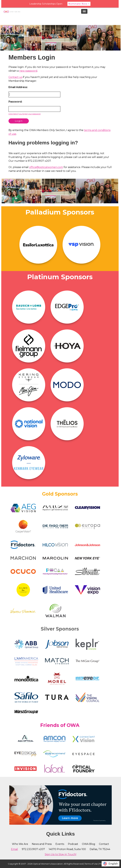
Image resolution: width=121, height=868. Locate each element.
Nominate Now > (79, 4)
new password (28, 71)
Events (60, 844)
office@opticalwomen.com (46, 167)
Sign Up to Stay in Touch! (60, 854)
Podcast (73, 844)
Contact (104, 844)
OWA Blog (89, 844)
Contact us (15, 77)
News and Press (42, 844)
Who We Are (20, 844)
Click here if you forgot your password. (25, 114)
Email (14, 849)
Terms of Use (91, 864)
